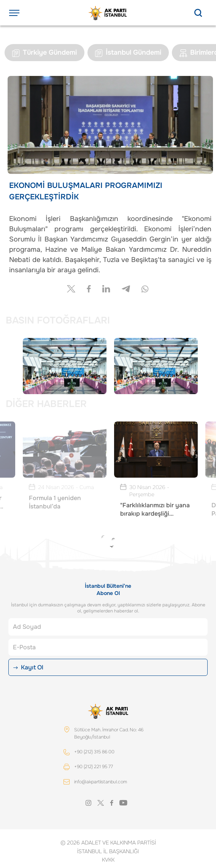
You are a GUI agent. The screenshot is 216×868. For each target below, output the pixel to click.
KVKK (108, 860)
